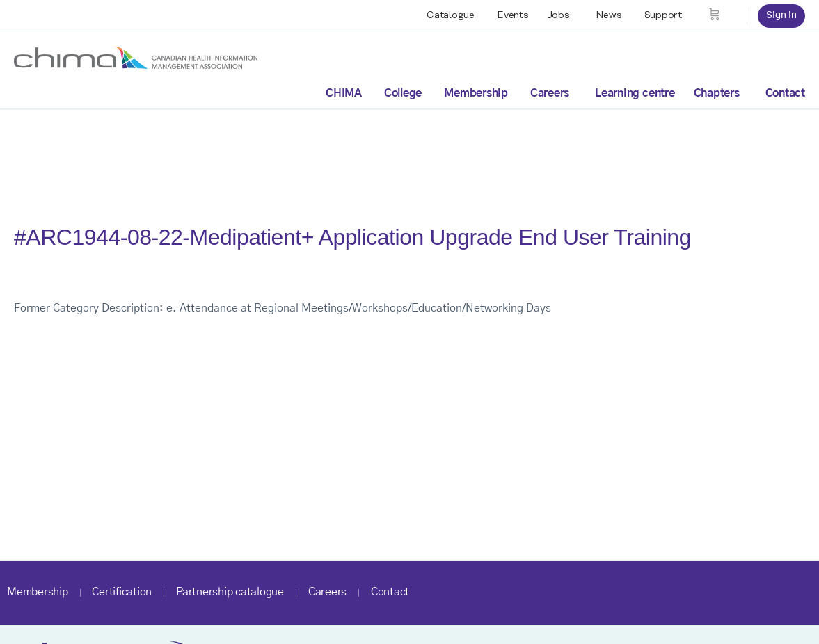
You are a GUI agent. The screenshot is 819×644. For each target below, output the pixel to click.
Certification (122, 592)
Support (663, 15)
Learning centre (635, 93)
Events (513, 15)
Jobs (559, 15)
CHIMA (344, 93)
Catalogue (451, 15)
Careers (550, 93)
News (609, 15)
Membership (476, 93)
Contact (785, 93)
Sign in (781, 15)
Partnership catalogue (230, 592)
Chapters (717, 93)
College (403, 93)
